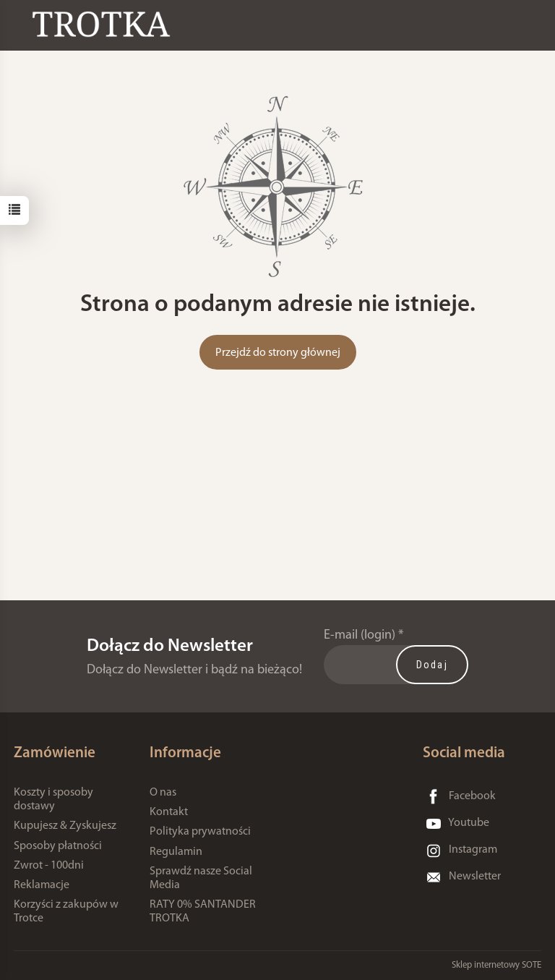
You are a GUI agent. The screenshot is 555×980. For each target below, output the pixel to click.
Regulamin (176, 852)
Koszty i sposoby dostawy (53, 800)
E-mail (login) (360, 635)
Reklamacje (42, 885)
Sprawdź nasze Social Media (201, 878)
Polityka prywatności (200, 832)
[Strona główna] (105, 24)
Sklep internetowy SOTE (496, 965)
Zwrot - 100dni (49, 866)
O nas (163, 793)
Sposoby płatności (58, 846)
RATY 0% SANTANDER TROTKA (203, 912)
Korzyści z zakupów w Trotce (66, 912)
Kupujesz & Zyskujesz (65, 826)
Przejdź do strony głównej (278, 353)
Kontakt (169, 812)
